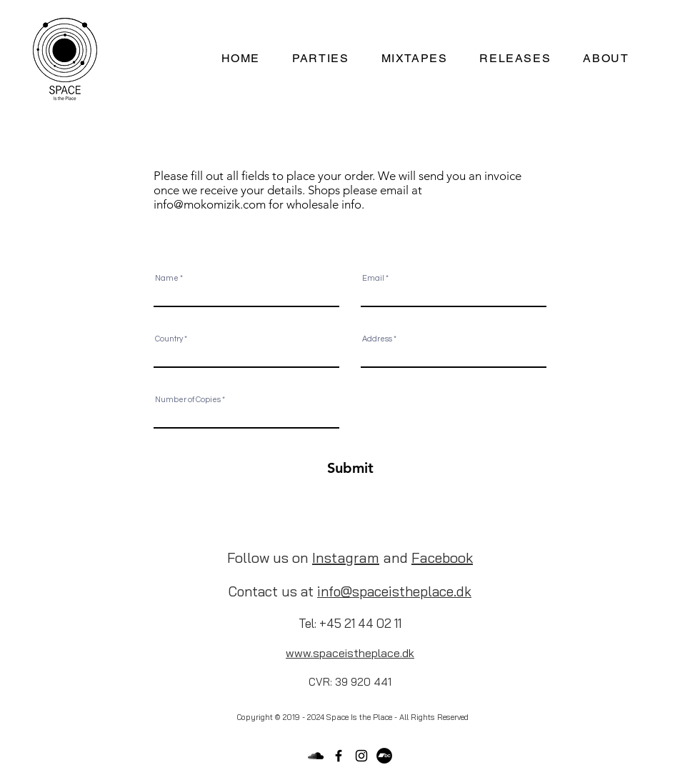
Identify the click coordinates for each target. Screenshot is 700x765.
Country (169, 339)
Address (377, 339)
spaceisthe (386, 591)
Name (167, 278)
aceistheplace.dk (370, 653)
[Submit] (350, 467)
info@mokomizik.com (210, 204)
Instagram (346, 557)
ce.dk (455, 591)
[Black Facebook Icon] (339, 756)
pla (430, 591)
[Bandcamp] (384, 756)
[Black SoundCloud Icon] (316, 756)
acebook (446, 557)
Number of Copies (188, 400)
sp (319, 653)
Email (373, 278)
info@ (335, 591)
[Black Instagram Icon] (361, 756)
